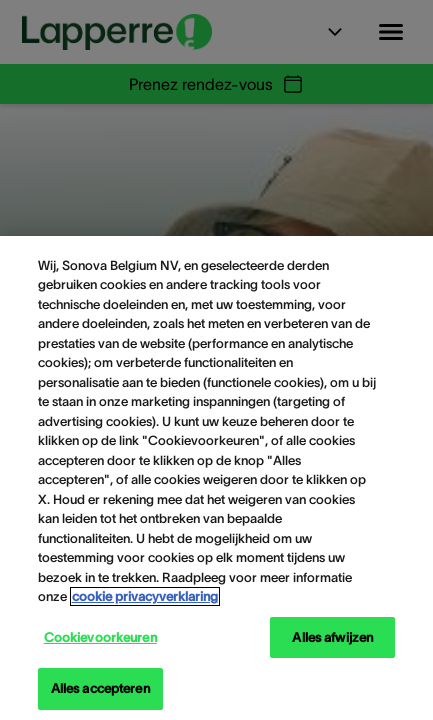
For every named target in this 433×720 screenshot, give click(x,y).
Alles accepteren (100, 688)
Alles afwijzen (332, 637)
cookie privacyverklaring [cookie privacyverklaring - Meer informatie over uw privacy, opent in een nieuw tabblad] (145, 596)
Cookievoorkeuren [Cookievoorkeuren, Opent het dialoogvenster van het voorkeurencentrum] (100, 637)
